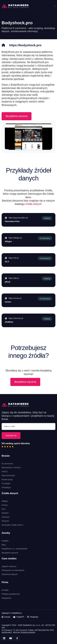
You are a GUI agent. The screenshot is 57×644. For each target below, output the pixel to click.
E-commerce (7, 463)
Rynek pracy (7, 479)
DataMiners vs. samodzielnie (15, 549)
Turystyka (6, 483)
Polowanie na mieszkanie (13, 570)
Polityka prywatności (11, 594)
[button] (55, 6)
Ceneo (5, 505)
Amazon (5, 521)
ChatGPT (19, 617)
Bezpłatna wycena (17, 116)
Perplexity (33, 617)
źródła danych (33, 204)
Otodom (5, 513)
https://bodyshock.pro (26, 45)
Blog (4, 545)
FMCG (5, 471)
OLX (4, 509)
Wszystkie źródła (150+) (12, 525)
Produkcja (6, 487)
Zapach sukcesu (9, 566)
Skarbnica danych (10, 574)
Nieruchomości (8, 475)
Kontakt (5, 590)
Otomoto (6, 517)
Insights (5, 541)
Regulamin (6, 598)
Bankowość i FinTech (11, 467)
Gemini (6, 617)
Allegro (5, 501)
